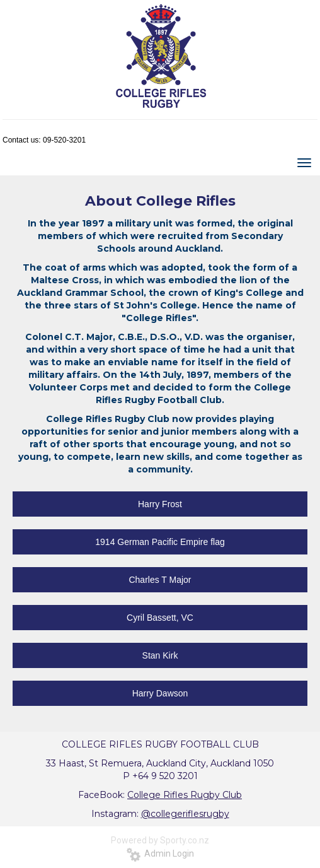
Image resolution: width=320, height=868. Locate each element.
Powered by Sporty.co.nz (160, 840)
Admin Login (160, 853)
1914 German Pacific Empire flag (160, 542)
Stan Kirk (160, 655)
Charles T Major (160, 580)
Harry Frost (160, 504)
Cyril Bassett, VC (160, 618)
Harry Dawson (160, 693)
